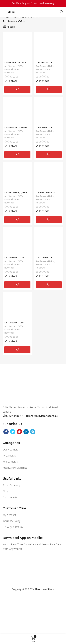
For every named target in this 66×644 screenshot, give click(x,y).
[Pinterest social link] (19, 432)
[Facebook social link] (6, 432)
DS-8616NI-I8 (44, 127)
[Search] (62, 12)
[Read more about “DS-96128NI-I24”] (49, 220)
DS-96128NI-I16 (14, 322)
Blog (5, 491)
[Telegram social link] (33, 432)
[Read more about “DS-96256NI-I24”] (17, 285)
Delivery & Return (13, 527)
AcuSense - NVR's (14, 66)
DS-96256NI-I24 (14, 257)
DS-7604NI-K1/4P (15, 62)
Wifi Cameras (10, 462)
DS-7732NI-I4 (44, 257)
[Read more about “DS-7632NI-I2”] (49, 89)
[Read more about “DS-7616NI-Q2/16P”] (17, 220)
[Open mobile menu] (9, 12)
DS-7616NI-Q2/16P (16, 192)
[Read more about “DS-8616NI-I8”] (49, 155)
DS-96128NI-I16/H (16, 127)
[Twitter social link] (13, 432)
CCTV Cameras (11, 450)
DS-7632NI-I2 (44, 62)
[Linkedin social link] (26, 432)
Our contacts (10, 497)
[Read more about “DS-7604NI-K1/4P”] (17, 89)
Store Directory (11, 485)
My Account (9, 515)
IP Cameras (9, 456)
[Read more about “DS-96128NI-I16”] (17, 350)
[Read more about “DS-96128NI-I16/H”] (17, 155)
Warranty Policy (12, 521)
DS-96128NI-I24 (45, 192)
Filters (11, 27)
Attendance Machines (15, 468)
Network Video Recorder (12, 71)
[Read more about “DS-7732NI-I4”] (49, 285)
